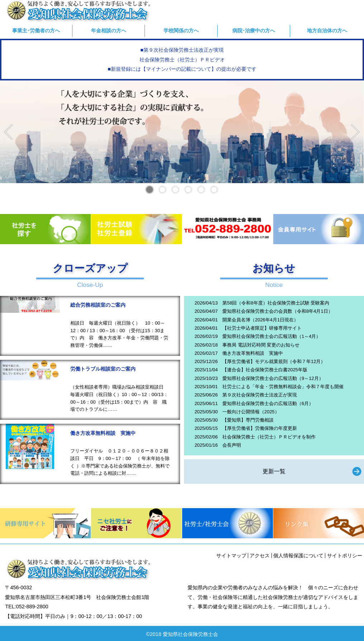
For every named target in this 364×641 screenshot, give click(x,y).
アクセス (260, 556)
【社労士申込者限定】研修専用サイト (262, 328)
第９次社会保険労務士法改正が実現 (260, 395)
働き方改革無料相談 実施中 (253, 353)
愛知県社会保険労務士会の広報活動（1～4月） (271, 336)
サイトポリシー (345, 556)
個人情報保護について (298, 556)
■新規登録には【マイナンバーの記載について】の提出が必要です (182, 69)
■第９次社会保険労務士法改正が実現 (182, 50)
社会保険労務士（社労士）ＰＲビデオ (182, 60)
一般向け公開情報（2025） (251, 412)
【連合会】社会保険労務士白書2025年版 (265, 370)
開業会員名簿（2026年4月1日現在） (260, 320)
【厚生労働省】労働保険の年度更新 (260, 428)
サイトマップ (231, 556)
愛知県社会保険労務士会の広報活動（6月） (268, 403)
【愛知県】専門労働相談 (248, 420)
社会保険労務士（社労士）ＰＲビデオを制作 (269, 437)
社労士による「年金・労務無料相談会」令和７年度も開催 (283, 387)
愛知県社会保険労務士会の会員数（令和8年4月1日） (278, 311)
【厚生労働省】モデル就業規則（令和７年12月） (274, 361)
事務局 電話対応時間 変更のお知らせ (261, 345)
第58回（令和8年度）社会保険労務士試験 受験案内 (276, 303)
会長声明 (232, 445)
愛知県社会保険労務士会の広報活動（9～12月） (273, 378)
